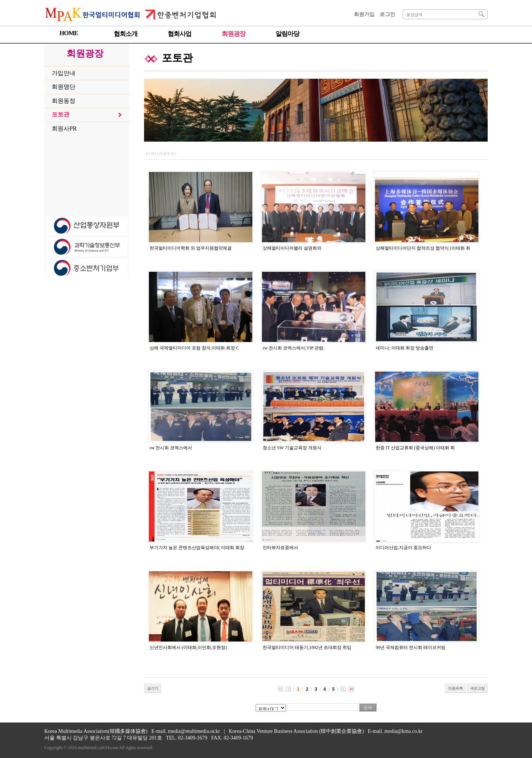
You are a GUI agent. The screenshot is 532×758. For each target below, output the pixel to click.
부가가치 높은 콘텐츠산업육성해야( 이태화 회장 (197, 548)
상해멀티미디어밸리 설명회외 (292, 248)
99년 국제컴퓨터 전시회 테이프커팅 (411, 647)
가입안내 (64, 73)
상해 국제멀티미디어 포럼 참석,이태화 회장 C (194, 348)
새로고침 (477, 688)
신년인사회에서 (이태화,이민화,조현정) (188, 647)
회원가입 (364, 14)
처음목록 (456, 688)
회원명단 (64, 87)
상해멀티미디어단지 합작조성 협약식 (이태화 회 (423, 248)
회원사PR (64, 128)
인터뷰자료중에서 (280, 548)
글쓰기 (153, 688)
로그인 (388, 14)
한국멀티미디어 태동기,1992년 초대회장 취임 (307, 647)
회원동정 (64, 101)
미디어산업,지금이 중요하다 (403, 548)
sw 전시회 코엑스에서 (171, 448)
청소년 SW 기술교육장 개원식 (292, 448)
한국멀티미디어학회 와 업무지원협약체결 (191, 248)
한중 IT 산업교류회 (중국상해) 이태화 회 (415, 448)
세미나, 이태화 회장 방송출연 (405, 348)
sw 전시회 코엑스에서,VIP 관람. (294, 348)
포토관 (61, 114)
